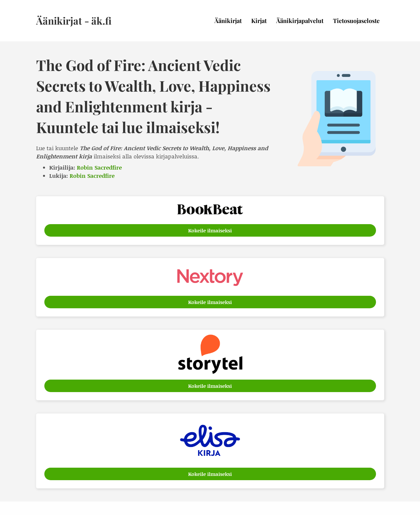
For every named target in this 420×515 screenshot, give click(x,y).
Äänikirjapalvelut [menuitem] (300, 21)
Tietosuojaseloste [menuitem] (356, 21)
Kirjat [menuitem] (259, 21)
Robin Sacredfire (99, 167)
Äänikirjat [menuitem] (228, 21)
